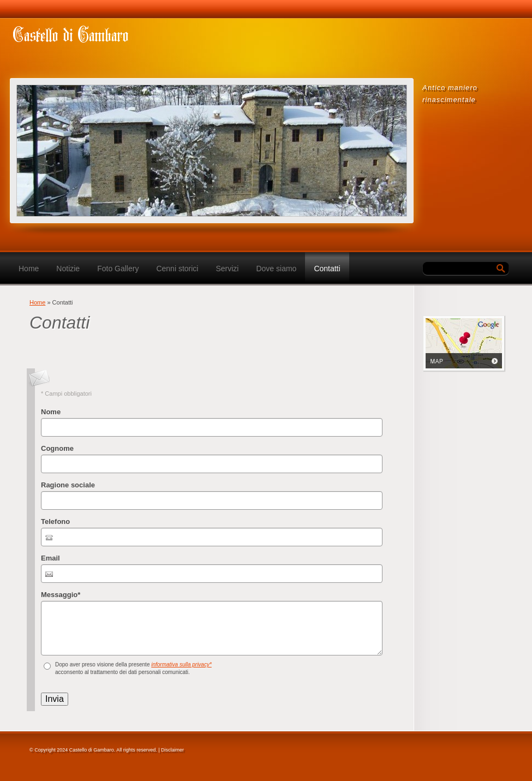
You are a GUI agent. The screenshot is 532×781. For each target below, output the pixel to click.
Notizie (68, 269)
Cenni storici (177, 269)
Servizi (227, 269)
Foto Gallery (118, 269)
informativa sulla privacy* (181, 664)
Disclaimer (172, 750)
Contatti (327, 269)
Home (29, 269)
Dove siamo (276, 269)
